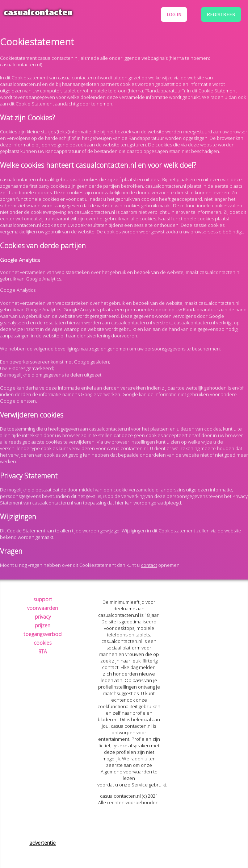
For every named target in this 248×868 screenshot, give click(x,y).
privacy (43, 617)
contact (149, 565)
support (43, 599)
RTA (43, 651)
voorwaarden (43, 608)
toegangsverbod (43, 634)
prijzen (43, 625)
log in (174, 14)
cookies (43, 643)
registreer (221, 14)
